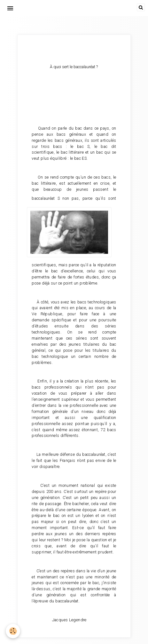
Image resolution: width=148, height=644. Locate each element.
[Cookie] (13, 631)
